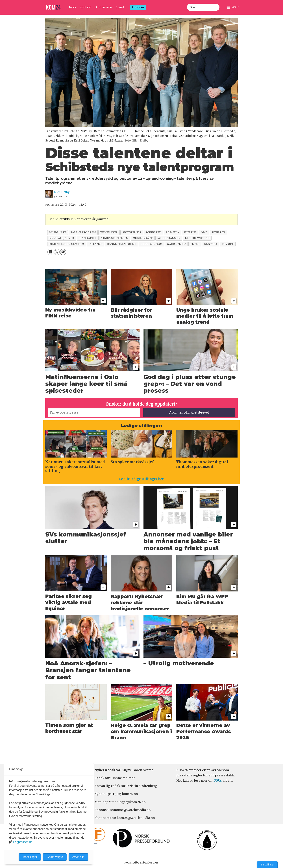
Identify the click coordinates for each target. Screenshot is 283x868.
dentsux (211, 244)
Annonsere (104, 7)
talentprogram (83, 232)
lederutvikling (197, 238)
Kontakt (86, 7)
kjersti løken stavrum (67, 244)
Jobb (72, 7)
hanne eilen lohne (121, 244)
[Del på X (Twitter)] (57, 252)
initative (95, 244)
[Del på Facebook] (50, 252)
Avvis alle (78, 857)
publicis (190, 232)
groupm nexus (152, 244)
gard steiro (176, 244)
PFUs (218, 781)
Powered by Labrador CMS (141, 863)
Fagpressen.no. (23, 842)
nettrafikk (88, 238)
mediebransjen (169, 238)
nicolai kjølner (62, 238)
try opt (228, 244)
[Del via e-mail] (63, 252)
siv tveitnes (132, 232)
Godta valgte (55, 857)
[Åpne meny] (233, 7)
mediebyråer (143, 238)
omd (204, 232)
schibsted (153, 232)
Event (120, 7)
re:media (172, 232)
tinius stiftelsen (115, 238)
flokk (195, 244)
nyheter (219, 232)
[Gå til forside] (53, 7)
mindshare (58, 232)
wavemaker (109, 232)
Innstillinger (267, 865)
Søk (187, 4)
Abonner (138, 7)
